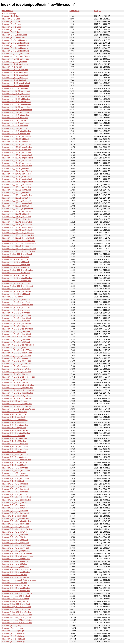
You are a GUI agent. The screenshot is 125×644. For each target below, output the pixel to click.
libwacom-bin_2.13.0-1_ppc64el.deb (17, 364)
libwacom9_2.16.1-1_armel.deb (15, 476)
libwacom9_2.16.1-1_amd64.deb (16, 561)
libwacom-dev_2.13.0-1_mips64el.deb (18, 158)
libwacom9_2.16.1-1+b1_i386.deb (16, 585)
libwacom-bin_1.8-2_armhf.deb (15, 64)
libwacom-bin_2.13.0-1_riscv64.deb (17, 291)
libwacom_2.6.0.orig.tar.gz (13, 631)
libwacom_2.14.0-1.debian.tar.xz (15, 46)
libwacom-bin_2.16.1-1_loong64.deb (17, 353)
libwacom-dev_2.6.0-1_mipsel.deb (16, 96)
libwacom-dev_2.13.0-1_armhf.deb (16, 152)
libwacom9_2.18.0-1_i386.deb (14, 583)
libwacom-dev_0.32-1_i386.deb (15, 503)
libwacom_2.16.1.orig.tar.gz (13, 639)
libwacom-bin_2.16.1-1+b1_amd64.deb (18, 390)
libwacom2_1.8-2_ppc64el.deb (15, 516)
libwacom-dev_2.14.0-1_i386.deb (16, 169)
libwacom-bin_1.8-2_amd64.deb (15, 72)
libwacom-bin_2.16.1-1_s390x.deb (16, 342)
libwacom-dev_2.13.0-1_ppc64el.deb (17, 155)
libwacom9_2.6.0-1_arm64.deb (15, 446)
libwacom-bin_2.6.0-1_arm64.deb (16, 273)
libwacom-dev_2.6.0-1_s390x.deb (16, 99)
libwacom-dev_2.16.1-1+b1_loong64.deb (19, 249)
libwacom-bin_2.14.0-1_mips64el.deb (18, 388)
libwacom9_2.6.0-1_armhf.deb (15, 414)
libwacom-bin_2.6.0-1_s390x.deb (16, 262)
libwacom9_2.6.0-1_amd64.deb (15, 457)
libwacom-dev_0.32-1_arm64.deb (16, 470)
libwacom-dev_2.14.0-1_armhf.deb (16, 174)
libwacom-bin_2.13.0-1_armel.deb (16, 289)
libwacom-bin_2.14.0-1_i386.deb (16, 374)
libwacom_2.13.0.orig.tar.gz (13, 633)
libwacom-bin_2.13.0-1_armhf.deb (16, 283)
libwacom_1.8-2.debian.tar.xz (14, 38)
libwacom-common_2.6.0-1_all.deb (17, 609)
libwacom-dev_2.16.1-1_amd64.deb (17, 198)
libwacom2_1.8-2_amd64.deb (14, 465)
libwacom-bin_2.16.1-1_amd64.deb (17, 361)
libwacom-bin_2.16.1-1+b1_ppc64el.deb (19, 409)
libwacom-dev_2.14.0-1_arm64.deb (17, 160)
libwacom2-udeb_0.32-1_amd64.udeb (18, 286)
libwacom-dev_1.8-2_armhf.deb (15, 128)
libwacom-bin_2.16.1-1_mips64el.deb (18, 393)
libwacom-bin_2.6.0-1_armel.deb (16, 257)
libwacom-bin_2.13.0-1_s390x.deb (16, 294)
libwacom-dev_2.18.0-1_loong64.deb (17, 227)
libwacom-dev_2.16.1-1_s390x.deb (17, 190)
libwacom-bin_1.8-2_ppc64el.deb (16, 86)
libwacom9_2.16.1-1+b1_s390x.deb (17, 545)
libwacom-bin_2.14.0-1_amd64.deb (17, 348)
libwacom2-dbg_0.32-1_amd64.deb (17, 607)
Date (96, 11)
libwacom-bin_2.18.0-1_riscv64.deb (17, 323)
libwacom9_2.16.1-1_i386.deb (14, 575)
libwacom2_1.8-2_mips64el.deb (15, 430)
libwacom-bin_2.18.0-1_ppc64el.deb (17, 404)
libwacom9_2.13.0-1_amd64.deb (16, 505)
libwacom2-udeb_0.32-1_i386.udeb (17, 337)
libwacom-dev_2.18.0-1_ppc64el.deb (17, 230)
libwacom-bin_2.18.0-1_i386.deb (16, 382)
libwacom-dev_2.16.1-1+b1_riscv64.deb (19, 241)
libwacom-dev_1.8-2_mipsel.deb (15, 115)
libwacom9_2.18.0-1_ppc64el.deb (16, 591)
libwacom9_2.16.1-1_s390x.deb (15, 540)
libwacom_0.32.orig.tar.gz (13, 628)
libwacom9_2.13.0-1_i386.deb (14, 537)
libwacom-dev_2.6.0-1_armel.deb (16, 94)
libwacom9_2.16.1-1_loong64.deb (16, 551)
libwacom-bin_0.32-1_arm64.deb (16, 59)
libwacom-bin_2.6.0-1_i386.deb (15, 275)
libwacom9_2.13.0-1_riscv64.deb (16, 489)
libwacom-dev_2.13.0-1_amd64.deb (17, 142)
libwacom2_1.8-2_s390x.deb (14, 441)
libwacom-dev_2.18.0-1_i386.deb (16, 214)
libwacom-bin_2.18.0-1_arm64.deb (16, 369)
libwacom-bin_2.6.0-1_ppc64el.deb (17, 281)
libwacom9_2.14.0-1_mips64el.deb (16, 500)
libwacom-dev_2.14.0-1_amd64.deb (17, 171)
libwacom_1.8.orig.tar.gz (12, 626)
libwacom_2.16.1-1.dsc (12, 27)
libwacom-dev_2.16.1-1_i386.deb (16, 193)
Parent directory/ (9, 14)
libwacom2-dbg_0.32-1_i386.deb (16, 601)
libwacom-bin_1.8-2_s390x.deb (15, 70)
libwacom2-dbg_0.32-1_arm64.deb (16, 612)
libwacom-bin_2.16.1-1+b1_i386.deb (17, 396)
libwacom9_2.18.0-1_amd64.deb (16, 567)
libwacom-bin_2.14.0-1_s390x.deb (16, 332)
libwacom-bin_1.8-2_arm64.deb (15, 78)
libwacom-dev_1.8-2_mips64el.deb (16, 131)
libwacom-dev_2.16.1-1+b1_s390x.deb (18, 233)
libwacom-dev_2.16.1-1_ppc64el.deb (17, 203)
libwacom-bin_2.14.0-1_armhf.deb (16, 302)
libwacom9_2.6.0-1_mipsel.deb (15, 425)
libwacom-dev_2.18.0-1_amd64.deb (17, 225)
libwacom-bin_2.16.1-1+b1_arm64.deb (18, 385)
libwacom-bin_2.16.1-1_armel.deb (16, 321)
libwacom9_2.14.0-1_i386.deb (14, 564)
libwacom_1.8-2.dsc (10, 16)
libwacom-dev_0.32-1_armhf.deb (16, 454)
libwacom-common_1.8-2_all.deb (16, 599)
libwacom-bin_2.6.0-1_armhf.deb (16, 259)
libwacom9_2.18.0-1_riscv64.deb (16, 548)
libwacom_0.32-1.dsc (11, 32)
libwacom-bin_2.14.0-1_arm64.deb (16, 356)
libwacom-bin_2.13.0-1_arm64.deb (16, 315)
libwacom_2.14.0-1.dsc (12, 24)
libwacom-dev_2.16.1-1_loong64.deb (17, 206)
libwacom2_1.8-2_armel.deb (14, 417)
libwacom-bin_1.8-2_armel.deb (15, 67)
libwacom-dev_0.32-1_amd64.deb (16, 473)
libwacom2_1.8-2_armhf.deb (14, 422)
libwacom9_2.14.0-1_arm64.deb (15, 508)
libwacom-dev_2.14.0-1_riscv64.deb (17, 166)
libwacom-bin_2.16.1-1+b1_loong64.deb (19, 377)
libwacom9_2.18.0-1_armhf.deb (15, 494)
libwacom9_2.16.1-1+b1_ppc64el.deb (18, 593)
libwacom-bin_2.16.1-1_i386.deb (16, 380)
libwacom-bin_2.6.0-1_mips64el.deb (17, 278)
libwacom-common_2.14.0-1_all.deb (17, 617)
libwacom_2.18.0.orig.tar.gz (13, 642)
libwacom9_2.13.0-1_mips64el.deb (16, 460)
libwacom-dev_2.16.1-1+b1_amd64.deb (18, 251)
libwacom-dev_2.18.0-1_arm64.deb (17, 211)
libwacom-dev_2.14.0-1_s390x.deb (17, 177)
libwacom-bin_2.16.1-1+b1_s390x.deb (18, 350)
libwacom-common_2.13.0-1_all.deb (17, 615)
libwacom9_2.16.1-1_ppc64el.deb (16, 588)
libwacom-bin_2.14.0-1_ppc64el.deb (17, 398)
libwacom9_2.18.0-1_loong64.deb (16, 559)
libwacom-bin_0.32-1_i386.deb (15, 62)
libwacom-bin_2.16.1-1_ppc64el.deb (17, 406)
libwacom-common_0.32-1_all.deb (16, 596)
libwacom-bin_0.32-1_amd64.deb (16, 56)
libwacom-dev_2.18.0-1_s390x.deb (17, 219)
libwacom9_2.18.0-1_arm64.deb (15, 532)
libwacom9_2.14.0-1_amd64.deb (16, 524)
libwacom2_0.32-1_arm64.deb (15, 401)
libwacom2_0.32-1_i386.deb (14, 436)
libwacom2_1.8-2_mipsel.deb (14, 428)
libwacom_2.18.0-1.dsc (12, 30)
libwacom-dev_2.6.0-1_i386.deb (15, 88)
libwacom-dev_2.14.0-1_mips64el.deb (18, 182)
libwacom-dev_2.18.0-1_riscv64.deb (17, 222)
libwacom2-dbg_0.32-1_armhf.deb (16, 604)
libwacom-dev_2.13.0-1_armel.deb (16, 136)
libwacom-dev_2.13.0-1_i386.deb (16, 139)
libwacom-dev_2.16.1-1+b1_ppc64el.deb (19, 243)
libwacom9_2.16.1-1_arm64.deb (15, 527)
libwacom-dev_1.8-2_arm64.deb (15, 112)
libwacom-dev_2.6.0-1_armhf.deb (16, 107)
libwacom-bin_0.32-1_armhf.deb (15, 54)
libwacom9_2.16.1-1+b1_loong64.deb (18, 556)
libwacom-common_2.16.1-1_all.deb (17, 620)
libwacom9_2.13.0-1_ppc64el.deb (16, 572)
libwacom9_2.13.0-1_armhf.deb (15, 449)
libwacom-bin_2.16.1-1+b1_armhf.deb (18, 329)
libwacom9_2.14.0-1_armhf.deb (15, 468)
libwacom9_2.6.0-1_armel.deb (15, 412)
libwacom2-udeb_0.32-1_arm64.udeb (18, 270)
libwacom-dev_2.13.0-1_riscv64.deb (17, 147)
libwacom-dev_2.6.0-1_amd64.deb (16, 102)
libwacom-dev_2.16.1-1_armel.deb (16, 185)
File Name (7, 11)
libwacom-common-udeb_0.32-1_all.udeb (19, 580)
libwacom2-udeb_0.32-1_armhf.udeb (17, 254)
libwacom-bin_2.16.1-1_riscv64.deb (17, 334)
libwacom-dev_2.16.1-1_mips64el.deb (18, 209)
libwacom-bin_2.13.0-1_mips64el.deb (18, 305)
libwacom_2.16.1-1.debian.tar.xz (15, 48)
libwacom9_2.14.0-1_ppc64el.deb (16, 577)
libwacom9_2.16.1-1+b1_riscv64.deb (17, 553)
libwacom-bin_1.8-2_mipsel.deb (15, 75)
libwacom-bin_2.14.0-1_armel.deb (16, 310)
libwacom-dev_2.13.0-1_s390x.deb (17, 150)
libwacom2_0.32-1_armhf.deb (14, 297)
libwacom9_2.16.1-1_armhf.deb (15, 492)
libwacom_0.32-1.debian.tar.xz (15, 35)
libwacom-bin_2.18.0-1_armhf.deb (16, 307)
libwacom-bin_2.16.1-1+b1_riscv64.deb (18, 345)
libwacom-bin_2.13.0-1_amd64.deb (17, 299)
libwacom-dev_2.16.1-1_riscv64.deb (17, 195)
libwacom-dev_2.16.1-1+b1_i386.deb (17, 246)
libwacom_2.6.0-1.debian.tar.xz (15, 40)
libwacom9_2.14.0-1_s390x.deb (15, 511)
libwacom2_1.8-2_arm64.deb (14, 452)
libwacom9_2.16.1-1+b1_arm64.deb (17, 529)
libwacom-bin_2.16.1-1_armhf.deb (16, 313)
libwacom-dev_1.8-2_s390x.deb (15, 126)
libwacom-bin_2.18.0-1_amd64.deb (17, 366)
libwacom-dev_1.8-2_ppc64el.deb (16, 134)
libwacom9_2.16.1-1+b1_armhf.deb (17, 497)
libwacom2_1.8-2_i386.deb (13, 481)
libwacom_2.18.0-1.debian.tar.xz (15, 51)
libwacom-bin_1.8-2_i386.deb (14, 80)
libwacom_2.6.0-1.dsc (11, 19)
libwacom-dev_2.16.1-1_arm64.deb (17, 201)
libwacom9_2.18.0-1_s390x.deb (15, 535)
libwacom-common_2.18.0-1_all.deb (17, 623)
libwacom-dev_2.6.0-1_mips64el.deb (17, 110)
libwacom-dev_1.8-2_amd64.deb (16, 123)
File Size (73, 11)
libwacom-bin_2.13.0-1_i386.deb (16, 326)
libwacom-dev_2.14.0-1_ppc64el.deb (17, 179)
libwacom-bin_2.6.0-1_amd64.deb (16, 267)
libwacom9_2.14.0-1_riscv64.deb (16, 513)
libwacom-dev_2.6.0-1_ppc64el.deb (17, 104)
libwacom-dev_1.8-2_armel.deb (15, 118)
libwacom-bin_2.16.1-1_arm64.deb (16, 372)
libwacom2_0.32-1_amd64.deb (15, 420)
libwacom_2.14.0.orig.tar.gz (13, 636)
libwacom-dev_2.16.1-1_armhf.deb (16, 187)
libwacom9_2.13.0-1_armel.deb (15, 444)
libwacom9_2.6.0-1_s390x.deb (15, 438)
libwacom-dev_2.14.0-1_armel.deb (16, 163)
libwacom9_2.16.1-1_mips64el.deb (16, 521)
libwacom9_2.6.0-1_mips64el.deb (16, 433)
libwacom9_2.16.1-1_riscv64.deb (16, 543)
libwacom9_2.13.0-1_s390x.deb (15, 484)
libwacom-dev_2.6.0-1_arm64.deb (16, 91)
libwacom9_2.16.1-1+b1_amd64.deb (17, 569)
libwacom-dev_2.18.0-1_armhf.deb (16, 217)
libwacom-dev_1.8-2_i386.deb (14, 120)
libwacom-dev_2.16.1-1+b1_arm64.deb (18, 238)
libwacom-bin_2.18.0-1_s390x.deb (16, 340)
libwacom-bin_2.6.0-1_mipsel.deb (16, 265)
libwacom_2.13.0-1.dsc (12, 21)
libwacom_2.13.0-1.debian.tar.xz (15, 43)
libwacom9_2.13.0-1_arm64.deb (15, 478)
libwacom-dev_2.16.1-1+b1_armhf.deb (18, 235)
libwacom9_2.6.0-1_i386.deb (14, 487)
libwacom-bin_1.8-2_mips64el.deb (16, 83)
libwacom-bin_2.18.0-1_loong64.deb (17, 358)
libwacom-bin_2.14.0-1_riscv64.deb (17, 318)
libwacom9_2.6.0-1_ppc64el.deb (15, 519)
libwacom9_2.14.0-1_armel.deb (15, 462)
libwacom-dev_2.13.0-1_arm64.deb (17, 144)
